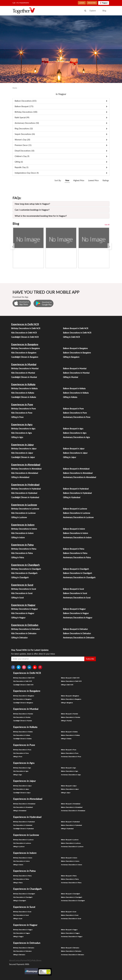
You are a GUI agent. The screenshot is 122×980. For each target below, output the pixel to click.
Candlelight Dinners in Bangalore (25, 357)
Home (15, 88)
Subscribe (90, 659)
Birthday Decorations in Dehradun (26, 629)
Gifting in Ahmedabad (20, 477)
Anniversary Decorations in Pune (77, 417)
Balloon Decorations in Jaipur (75, 453)
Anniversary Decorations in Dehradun (79, 638)
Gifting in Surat (17, 598)
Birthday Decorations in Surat (24, 589)
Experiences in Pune (22, 404)
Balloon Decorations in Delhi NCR (77, 333)
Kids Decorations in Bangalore (24, 353)
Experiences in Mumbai (24, 364)
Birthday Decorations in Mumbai (25, 368)
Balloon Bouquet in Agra (73, 429)
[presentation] (13, 246)
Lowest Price (93, 180)
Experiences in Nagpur (23, 605)
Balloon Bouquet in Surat (73, 589)
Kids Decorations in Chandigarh (24, 573)
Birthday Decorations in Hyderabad (26, 489)
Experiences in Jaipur (22, 445)
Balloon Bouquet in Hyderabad (76, 489)
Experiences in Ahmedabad (26, 465)
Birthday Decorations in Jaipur (24, 449)
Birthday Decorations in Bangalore (25, 348)
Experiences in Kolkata (23, 384)
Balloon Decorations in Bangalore (77, 353)
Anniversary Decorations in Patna (77, 557)
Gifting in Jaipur (70, 457)
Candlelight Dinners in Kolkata (24, 397)
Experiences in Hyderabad (25, 485)
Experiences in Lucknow (24, 505)
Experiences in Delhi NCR (25, 324)
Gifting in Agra (17, 437)
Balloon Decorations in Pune (75, 413)
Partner (24, 960)
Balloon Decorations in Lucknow (77, 513)
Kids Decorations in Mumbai (23, 373)
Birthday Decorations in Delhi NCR (26, 328)
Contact (18, 960)
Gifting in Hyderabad (72, 497)
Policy (34, 960)
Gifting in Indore (18, 537)
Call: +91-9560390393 (21, 3)
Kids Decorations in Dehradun (24, 633)
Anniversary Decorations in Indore (77, 537)
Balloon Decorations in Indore (75, 533)
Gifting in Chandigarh (20, 577)
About (12, 960)
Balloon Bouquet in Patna (74, 549)
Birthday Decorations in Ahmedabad (26, 469)
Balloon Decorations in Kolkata (76, 393)
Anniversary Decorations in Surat (77, 598)
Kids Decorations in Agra (21, 433)
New (67, 180)
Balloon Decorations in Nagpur (76, 613)
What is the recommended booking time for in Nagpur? (41, 216)
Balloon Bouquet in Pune (73, 409)
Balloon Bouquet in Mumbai (75, 368)
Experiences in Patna (22, 545)
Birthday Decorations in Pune (23, 409)
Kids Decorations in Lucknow (23, 513)
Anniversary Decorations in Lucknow (78, 517)
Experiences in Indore (23, 525)
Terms (39, 960)
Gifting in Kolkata (70, 397)
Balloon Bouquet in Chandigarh (76, 569)
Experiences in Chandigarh (25, 565)
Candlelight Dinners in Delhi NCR (25, 337)
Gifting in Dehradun (19, 638)
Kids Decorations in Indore (22, 533)
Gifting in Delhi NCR (71, 337)
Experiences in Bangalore (25, 344)
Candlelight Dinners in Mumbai (24, 377)
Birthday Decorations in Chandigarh (26, 569)
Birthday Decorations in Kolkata (24, 388)
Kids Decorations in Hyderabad (24, 493)
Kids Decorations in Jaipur (22, 453)
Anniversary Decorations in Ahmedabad (80, 477)
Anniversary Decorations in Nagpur (78, 618)
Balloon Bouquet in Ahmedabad (76, 469)
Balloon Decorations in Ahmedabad (78, 473)
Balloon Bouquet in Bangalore (75, 348)
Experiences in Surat (22, 585)
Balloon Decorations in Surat (75, 593)
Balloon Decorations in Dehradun (77, 633)
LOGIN (82, 3)
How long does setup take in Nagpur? (32, 204)
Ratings (106, 180)
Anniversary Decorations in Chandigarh (79, 577)
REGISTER (92, 3)
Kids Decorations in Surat (22, 593)
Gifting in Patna (18, 557)
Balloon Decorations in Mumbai (76, 373)
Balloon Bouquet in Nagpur (74, 609)
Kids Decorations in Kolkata (23, 393)
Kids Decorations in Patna (22, 553)
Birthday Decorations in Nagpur (24, 609)
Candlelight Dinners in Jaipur (23, 457)
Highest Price (79, 180)
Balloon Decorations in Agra (75, 433)
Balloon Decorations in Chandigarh (77, 573)
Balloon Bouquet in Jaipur (74, 449)
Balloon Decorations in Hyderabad (77, 493)
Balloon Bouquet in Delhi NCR (76, 328)
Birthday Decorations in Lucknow (25, 509)
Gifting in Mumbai (70, 377)
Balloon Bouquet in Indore (74, 529)
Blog (104, 11)
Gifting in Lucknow (19, 517)
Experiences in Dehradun (25, 625)
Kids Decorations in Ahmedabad (25, 473)
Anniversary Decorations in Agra (76, 437)
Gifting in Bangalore (71, 357)
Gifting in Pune (17, 417)
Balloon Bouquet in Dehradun (75, 629)
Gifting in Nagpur (18, 618)
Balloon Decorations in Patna (75, 553)
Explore (93, 11)
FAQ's (29, 960)
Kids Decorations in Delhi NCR (24, 333)
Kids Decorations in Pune (22, 413)
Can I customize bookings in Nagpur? (32, 210)
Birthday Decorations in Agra (23, 429)
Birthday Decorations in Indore (24, 529)
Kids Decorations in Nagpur (23, 613)
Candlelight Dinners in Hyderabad (25, 497)
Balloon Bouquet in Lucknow (75, 509)
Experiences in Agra (22, 424)
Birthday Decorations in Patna (24, 549)
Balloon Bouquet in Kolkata (74, 388)
